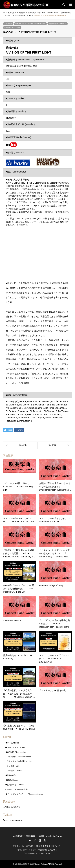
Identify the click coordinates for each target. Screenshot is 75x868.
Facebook (35, 840)
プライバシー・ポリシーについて (37, 853)
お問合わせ (55, 846)
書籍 (46, 846)
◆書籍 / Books (11, 780)
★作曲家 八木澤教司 (12, 807)
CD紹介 (39, 846)
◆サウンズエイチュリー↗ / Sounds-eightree (24, 794)
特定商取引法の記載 (47, 850)
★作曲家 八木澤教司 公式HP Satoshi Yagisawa (37, 836)
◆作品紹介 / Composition (16, 752)
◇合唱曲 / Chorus (14, 771)
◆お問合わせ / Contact (15, 785)
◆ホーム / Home (12, 743)
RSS (45, 840)
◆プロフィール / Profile (15, 748)
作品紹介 (30, 846)
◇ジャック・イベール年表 (16, 789)
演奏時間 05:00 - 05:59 (12, 28)
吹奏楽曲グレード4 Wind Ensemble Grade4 (30, 24)
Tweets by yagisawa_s (12, 820)
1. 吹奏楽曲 (8, 24)
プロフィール (18, 846)
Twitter (30, 840)
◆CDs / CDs (11, 775)
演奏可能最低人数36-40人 (58, 24)
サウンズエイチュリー (27, 850)
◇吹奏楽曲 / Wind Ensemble (19, 757)
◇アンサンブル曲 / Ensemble (19, 761)
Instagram (40, 840)
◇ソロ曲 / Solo (13, 766)
